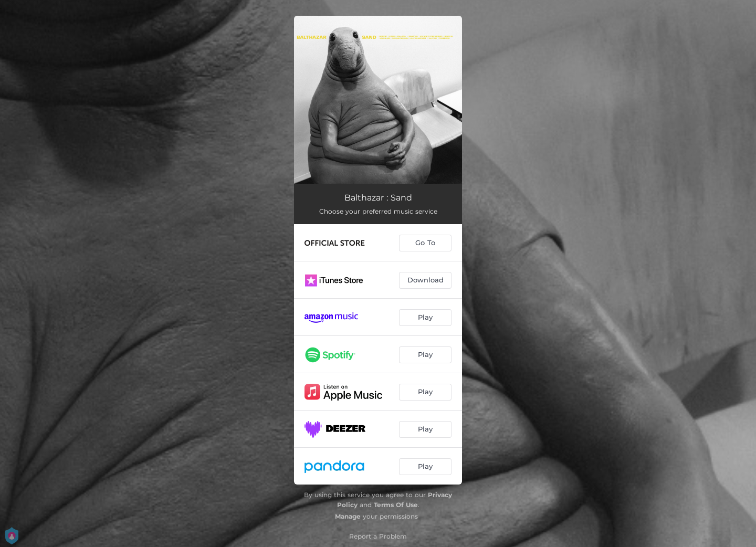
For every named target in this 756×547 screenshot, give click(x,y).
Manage (348, 516)
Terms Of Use (396, 505)
